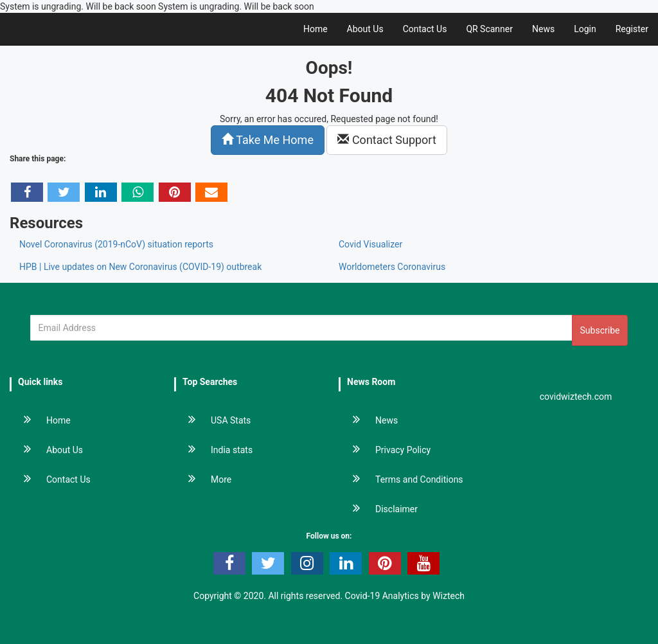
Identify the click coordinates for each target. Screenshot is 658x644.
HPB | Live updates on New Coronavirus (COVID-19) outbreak (140, 267)
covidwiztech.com (576, 397)
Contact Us (425, 29)
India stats (214, 450)
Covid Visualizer (370, 244)
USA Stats (213, 420)
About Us (365, 29)
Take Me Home (268, 140)
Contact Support (387, 140)
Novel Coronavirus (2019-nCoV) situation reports (116, 244)
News (543, 29)
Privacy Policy (385, 450)
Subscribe (600, 330)
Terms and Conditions (402, 479)
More (203, 479)
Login (585, 29)
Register (632, 29)
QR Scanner (489, 29)
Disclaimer (379, 509)
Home (316, 29)
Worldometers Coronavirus (392, 267)
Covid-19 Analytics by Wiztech (405, 596)
